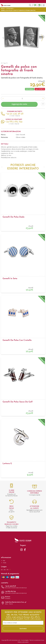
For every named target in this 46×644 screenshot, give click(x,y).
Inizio (3, 9)
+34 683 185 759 (23, 592)
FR (7, 570)
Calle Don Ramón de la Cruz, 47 (23, 603)
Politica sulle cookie (23, 642)
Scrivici (23, 598)
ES (2, 570)
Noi (4, 561)
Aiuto (5, 563)
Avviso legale (25, 640)
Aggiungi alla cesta (19, 104)
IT (10, 570)
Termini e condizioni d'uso (37, 640)
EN (5, 570)
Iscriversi (23, 629)
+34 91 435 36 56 (23, 587)
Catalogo (10, 9)
